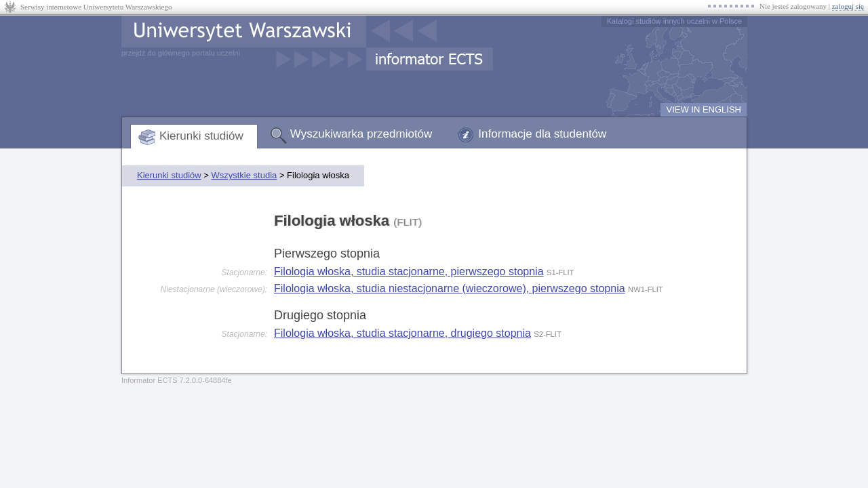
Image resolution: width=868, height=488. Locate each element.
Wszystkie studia (244, 175)
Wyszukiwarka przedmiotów (361, 134)
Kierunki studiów (201, 136)
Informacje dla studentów (542, 134)
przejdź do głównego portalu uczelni (181, 53)
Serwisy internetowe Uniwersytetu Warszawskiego (96, 7)
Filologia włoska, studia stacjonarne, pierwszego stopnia (409, 271)
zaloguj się (848, 6)
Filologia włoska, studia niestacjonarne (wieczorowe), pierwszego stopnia (450, 288)
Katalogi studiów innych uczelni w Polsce (674, 21)
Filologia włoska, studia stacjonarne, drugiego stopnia (402, 333)
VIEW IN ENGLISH (704, 109)
